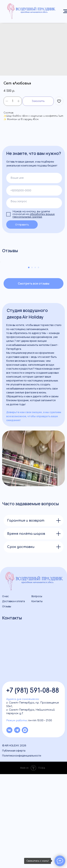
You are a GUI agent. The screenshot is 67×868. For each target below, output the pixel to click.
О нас (5, 690)
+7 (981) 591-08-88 (33, 785)
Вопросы (37, 690)
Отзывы (7, 700)
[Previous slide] (3, 309)
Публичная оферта (14, 844)
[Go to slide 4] (38, 361)
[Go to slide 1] (29, 361)
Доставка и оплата (13, 695)
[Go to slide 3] (35, 361)
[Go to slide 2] (32, 361)
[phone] (34, 191)
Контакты (37, 695)
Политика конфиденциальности (22, 849)
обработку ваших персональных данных (34, 216)
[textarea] (34, 203)
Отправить (22, 225)
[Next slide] (64, 309)
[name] (34, 178)
